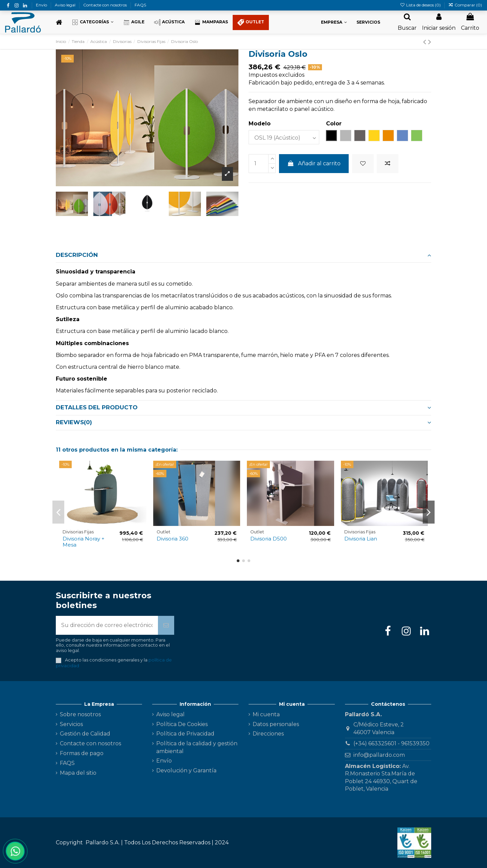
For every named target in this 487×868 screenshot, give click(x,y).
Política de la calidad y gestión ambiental (197, 747)
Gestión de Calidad (85, 734)
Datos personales (276, 724)
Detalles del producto (243, 407)
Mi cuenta (266, 714)
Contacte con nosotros (106, 5)
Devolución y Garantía (186, 770)
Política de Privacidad (185, 734)
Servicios (71, 724)
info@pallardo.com (379, 755)
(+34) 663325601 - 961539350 (391, 743)
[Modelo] (284, 137)
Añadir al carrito (314, 163)
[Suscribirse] (166, 625)
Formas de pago (82, 753)
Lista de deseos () (421, 5)
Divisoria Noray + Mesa (84, 542)
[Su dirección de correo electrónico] (107, 625)
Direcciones (268, 734)
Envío (42, 5)
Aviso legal (66, 5)
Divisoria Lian (361, 539)
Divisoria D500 (269, 539)
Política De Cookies (182, 724)
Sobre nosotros (80, 714)
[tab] (243, 255)
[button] (93, 22)
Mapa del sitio (78, 773)
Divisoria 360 (172, 539)
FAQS (140, 5)
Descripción (243, 255)
